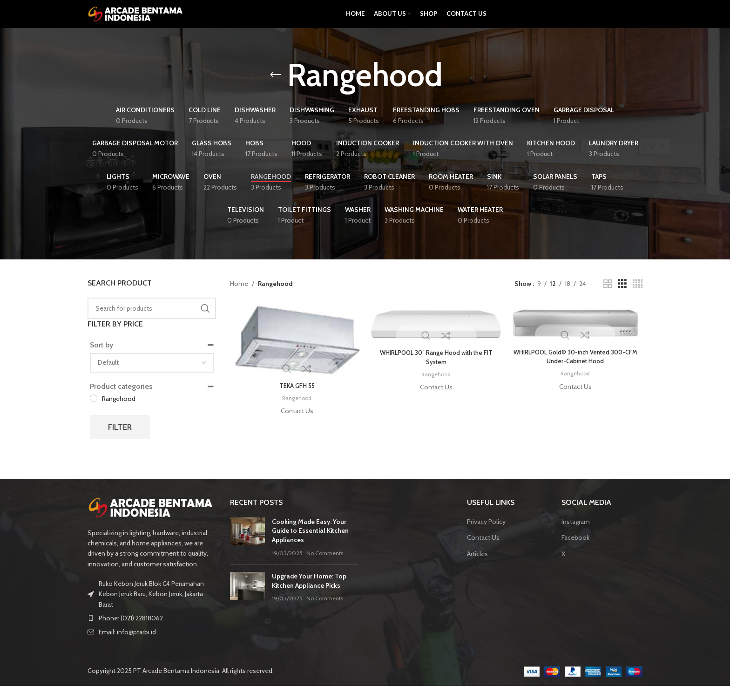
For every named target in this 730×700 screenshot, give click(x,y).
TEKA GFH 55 (295, 398)
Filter (120, 441)
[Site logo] (136, 20)
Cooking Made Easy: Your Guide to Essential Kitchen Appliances (310, 545)
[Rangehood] (94, 412)
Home (239, 298)
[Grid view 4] (638, 298)
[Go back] (276, 89)
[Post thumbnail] (247, 551)
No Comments (325, 567)
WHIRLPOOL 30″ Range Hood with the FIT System (436, 370)
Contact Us (483, 551)
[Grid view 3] (622, 298)
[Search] (152, 322)
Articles (477, 568)
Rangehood (295, 410)
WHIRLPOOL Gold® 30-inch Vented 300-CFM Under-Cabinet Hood (577, 370)
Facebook (575, 551)
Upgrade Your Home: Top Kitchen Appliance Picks (309, 595)
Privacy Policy (486, 536)
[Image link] (152, 521)
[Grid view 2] (608, 298)
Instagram (576, 536)
